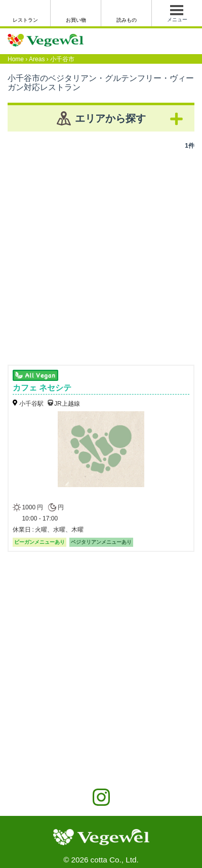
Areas (37, 59)
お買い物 (76, 20)
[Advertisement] (101, 254)
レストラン (25, 20)
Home (16, 59)
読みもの (127, 20)
